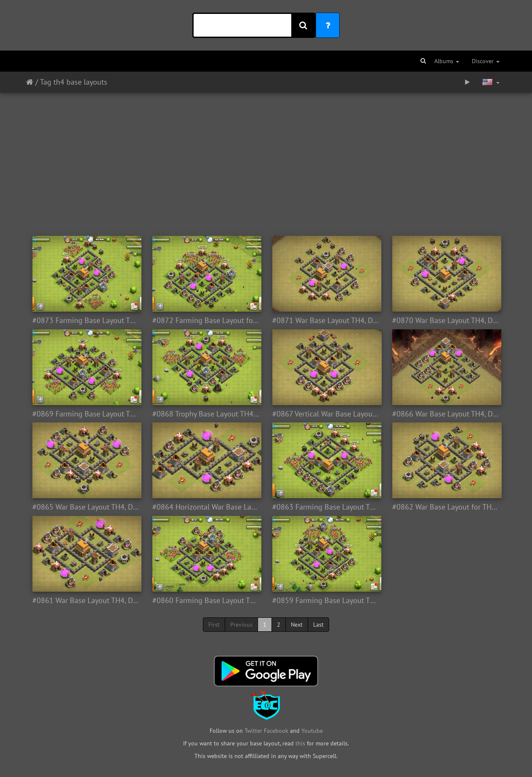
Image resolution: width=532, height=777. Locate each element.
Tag (46, 82)
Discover (486, 61)
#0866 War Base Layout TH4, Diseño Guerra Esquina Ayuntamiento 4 (446, 414)
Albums (447, 61)
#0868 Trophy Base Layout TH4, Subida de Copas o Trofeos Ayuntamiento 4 (206, 414)
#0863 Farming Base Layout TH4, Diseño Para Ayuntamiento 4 (326, 507)
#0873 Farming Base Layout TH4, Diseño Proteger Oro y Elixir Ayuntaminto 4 (86, 320)
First (214, 625)
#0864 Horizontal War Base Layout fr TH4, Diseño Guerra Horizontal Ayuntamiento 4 (206, 507)
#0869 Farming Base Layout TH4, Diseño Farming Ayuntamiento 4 (86, 414)
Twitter (254, 731)
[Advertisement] (266, 160)
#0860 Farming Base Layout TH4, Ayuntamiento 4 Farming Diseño (206, 601)
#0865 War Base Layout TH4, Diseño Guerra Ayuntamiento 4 (86, 507)
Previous (241, 625)
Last (318, 625)
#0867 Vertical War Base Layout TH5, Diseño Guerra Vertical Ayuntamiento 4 (326, 414)
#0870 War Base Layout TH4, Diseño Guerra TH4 (446, 320)
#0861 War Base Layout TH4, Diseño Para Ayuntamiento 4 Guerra (86, 601)
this (300, 743)
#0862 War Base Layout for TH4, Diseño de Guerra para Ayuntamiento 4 (446, 507)
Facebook (276, 731)
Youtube (312, 731)
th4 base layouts (80, 82)
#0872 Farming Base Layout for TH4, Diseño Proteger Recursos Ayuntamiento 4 (206, 320)
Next (297, 625)
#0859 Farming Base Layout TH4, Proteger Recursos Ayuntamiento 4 (326, 601)
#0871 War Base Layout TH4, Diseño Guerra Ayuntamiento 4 (326, 320)
